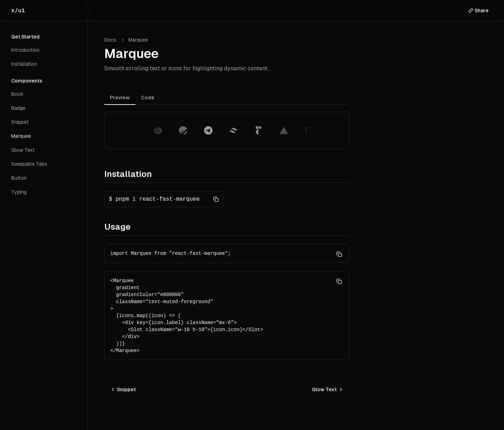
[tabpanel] (227, 130)
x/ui (18, 10)
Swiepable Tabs (29, 164)
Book (17, 94)
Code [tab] (148, 98)
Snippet (20, 122)
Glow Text (23, 150)
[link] (138, 40)
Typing (19, 192)
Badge (18, 108)
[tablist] (227, 99)
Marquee (21, 136)
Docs (110, 40)
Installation (24, 64)
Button (19, 178)
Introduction (25, 50)
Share (478, 10)
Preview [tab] (120, 98)
